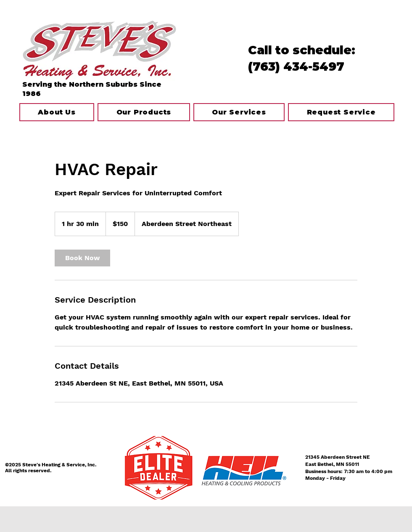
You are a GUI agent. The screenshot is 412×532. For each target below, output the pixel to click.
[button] (239, 112)
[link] (82, 258)
